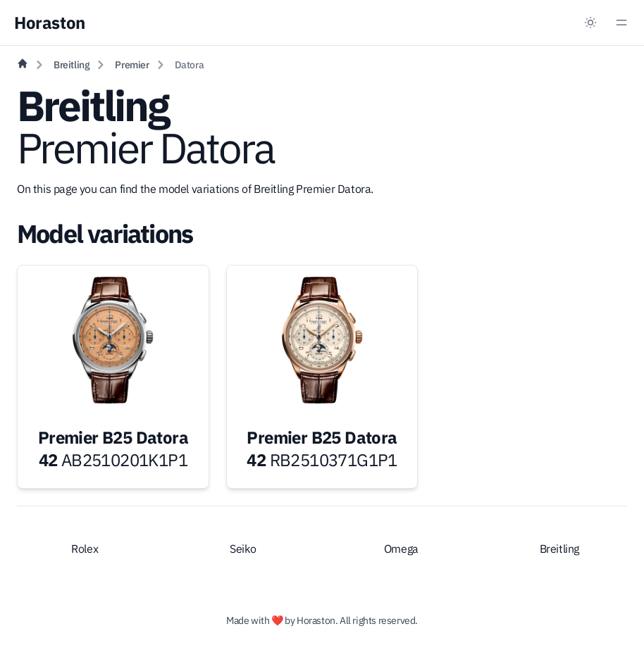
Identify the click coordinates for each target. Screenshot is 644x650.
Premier (132, 65)
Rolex (85, 549)
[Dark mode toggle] (590, 23)
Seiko (243, 549)
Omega (401, 549)
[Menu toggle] (621, 23)
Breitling (72, 65)
